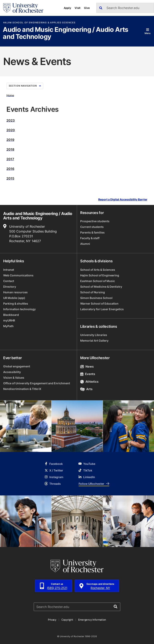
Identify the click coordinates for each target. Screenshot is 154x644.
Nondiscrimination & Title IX (22, 389)
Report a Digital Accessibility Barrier (123, 199)
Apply (67, 8)
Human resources (15, 292)
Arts (86, 389)
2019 (10, 140)
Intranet (9, 270)
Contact (9, 281)
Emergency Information (92, 620)
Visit (78, 8)
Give (87, 8)
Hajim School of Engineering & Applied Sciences (39, 23)
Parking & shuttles (16, 303)
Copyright (67, 620)
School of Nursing (93, 292)
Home (10, 95)
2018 (10, 149)
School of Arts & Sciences (98, 270)
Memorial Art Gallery (94, 341)
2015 (10, 178)
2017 (10, 159)
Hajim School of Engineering (100, 275)
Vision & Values (14, 378)
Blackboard (11, 315)
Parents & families (92, 232)
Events (88, 374)
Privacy (52, 620)
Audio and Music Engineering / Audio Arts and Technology (65, 33)
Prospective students (95, 221)
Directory (10, 287)
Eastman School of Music (98, 281)
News (87, 366)
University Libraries (94, 335)
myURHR (9, 320)
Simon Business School (96, 298)
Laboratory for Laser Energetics (102, 309)
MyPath (8, 326)
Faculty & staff (90, 238)
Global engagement (17, 366)
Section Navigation (25, 86)
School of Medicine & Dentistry (101, 287)
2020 (11, 130)
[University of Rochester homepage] (23, 8)
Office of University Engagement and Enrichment (37, 383)
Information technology (19, 309)
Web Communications (18, 275)
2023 (11, 120)
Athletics (89, 382)
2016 (10, 169)
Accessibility (12, 372)
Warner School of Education (99, 303)
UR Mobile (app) (14, 298)
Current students (92, 227)
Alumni (85, 244)
